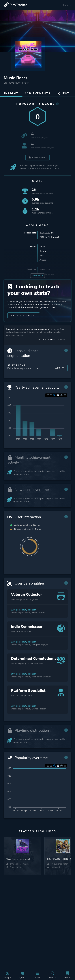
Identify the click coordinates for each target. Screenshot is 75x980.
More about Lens (52, 344)
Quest (22, 975)
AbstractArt (45, 270)
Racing (43, 252)
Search (52, 975)
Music (42, 247)
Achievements (37, 94)
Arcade (43, 260)
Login (67, 5)
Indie (42, 256)
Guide (67, 975)
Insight (7, 975)
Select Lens (16, 370)
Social (37, 975)
